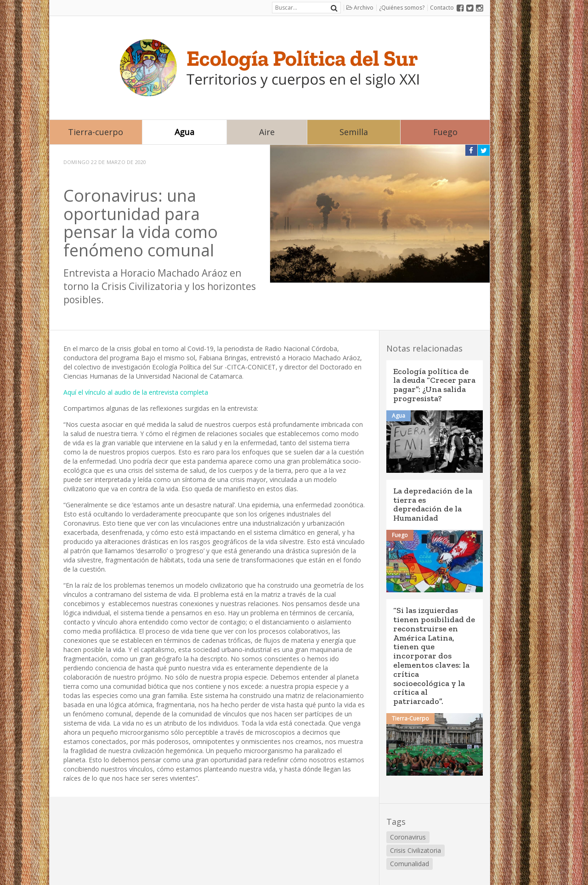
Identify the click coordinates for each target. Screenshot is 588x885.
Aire (267, 132)
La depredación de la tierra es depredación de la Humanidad (433, 504)
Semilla (354, 132)
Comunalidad (410, 864)
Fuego (445, 132)
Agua (184, 132)
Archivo (360, 8)
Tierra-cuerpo (96, 132)
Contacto (442, 8)
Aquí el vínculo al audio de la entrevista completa (136, 392)
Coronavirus (408, 837)
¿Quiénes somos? (402, 8)
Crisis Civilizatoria (416, 850)
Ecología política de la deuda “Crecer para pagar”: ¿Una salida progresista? (434, 385)
